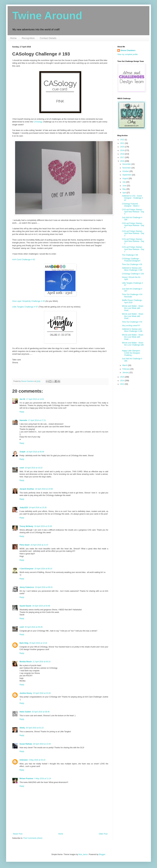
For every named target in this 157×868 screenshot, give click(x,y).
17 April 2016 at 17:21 (37, 420)
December (127, 164)
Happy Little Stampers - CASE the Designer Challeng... (131, 353)
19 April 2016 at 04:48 (41, 606)
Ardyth (22, 452)
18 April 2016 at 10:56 (44, 489)
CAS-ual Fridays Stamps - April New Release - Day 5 (133, 212)
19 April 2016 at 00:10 (43, 569)
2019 (123, 150)
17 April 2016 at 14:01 (35, 399)
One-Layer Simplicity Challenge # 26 (29, 301)
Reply (22, 412)
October (126, 171)
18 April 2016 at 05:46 (35, 452)
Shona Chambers (128, 50)
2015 (123, 377)
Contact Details (48, 38)
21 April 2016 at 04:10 (42, 662)
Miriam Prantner (26, 779)
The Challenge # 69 (130, 255)
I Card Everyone (26, 569)
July (124, 182)
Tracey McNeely (26, 526)
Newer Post (18, 834)
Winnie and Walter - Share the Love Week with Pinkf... (133, 308)
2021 (123, 143)
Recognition (28, 38)
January (126, 373)
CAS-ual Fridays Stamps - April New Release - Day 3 (133, 233)
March (125, 365)
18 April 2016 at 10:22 (34, 468)
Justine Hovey (26, 693)
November (127, 168)
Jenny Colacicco (27, 587)
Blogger (102, 854)
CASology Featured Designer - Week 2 (131, 205)
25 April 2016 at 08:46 (41, 712)
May (124, 189)
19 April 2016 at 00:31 (44, 587)
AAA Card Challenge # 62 (24, 259)
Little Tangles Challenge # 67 (25, 307)
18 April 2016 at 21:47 (39, 545)
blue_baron (83, 854)
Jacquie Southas (27, 489)
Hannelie (23, 420)
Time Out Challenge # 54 (132, 322)
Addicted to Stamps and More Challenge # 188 (132, 330)
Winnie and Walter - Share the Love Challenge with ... (133, 345)
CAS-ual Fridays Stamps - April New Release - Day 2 (133, 241)
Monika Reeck (26, 662)
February (126, 369)
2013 (123, 384)
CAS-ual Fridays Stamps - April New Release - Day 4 (133, 225)
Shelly (22, 728)
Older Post (103, 834)
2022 (123, 140)
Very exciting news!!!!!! (131, 326)
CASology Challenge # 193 (133, 274)
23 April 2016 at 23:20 (42, 693)
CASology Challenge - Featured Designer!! (131, 260)
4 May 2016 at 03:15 (37, 760)
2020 (123, 147)
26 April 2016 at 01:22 (35, 728)
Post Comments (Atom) (33, 838)
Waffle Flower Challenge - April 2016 (132, 301)
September (127, 175)
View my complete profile (128, 54)
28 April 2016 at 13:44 (42, 744)
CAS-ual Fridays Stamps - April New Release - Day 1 (133, 249)
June (125, 186)
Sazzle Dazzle (25, 606)
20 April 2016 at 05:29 (34, 627)
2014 (123, 381)
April (124, 193)
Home (13, 38)
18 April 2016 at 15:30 (38, 508)
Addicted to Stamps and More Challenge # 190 (132, 269)
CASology (38, 122)
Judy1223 (24, 508)
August (126, 178)
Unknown (24, 760)
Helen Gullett (25, 712)
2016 (123, 161)
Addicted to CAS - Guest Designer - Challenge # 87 (132, 198)
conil (22, 468)
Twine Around (47, 16)
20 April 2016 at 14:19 (38, 643)
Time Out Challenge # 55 (132, 264)
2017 (123, 157)
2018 (123, 154)
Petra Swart (25, 545)
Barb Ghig (24, 643)
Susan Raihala (26, 744)
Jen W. (22, 399)
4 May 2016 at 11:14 (43, 779)
